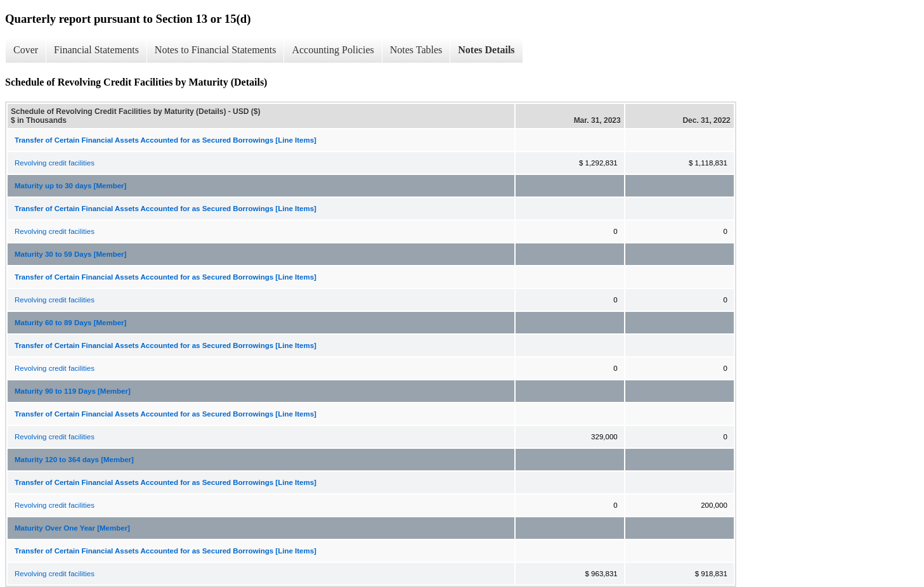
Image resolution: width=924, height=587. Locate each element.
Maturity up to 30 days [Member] (70, 186)
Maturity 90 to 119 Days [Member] (73, 391)
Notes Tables (416, 50)
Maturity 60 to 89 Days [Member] (70, 323)
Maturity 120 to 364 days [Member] (74, 460)
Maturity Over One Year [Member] (72, 528)
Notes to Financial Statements (216, 50)
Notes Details (486, 50)
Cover (26, 50)
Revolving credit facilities (55, 163)
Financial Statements (96, 50)
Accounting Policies (333, 50)
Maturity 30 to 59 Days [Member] (70, 254)
